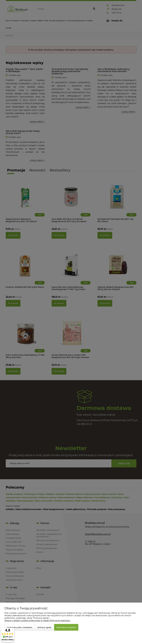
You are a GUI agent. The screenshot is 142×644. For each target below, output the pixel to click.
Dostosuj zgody (44, 627)
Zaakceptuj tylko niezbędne (19, 627)
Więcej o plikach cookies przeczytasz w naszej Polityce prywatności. (37, 620)
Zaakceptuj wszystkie (66, 627)
